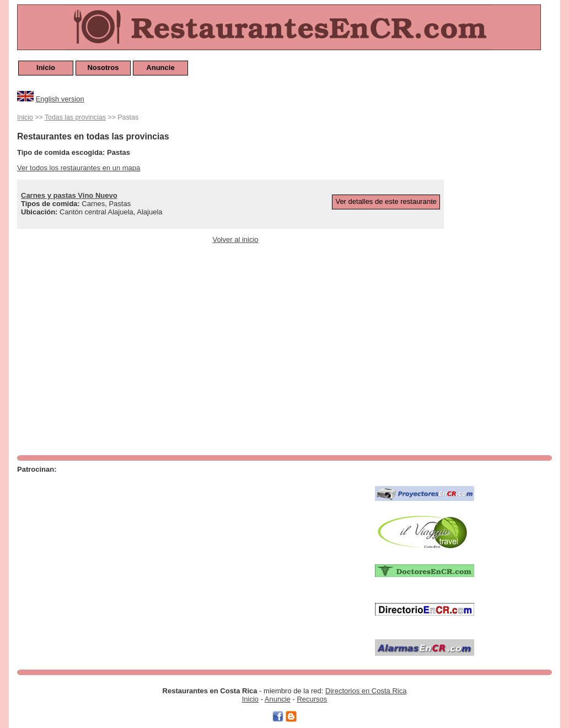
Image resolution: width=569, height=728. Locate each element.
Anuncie (160, 68)
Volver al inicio (235, 239)
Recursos (312, 699)
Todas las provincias (75, 117)
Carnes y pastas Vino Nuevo (69, 195)
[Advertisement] (508, 277)
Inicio (46, 68)
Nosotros (103, 68)
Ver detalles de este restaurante (386, 201)
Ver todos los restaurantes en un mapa (79, 168)
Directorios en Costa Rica (366, 691)
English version (60, 99)
